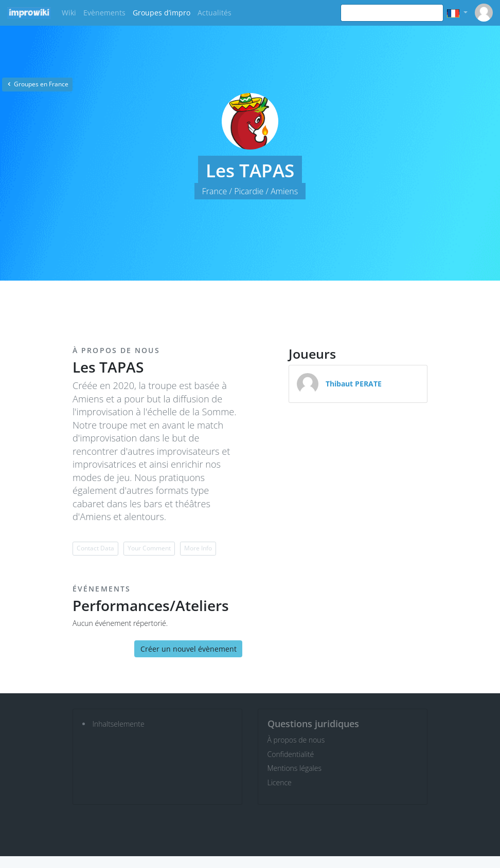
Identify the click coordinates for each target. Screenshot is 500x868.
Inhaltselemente (119, 724)
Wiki (69, 13)
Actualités (215, 13)
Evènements (104, 13)
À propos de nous (296, 740)
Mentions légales (294, 768)
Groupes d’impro (162, 13)
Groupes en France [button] (37, 84)
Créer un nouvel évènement (189, 649)
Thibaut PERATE (354, 384)
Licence (280, 782)
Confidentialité (291, 754)
